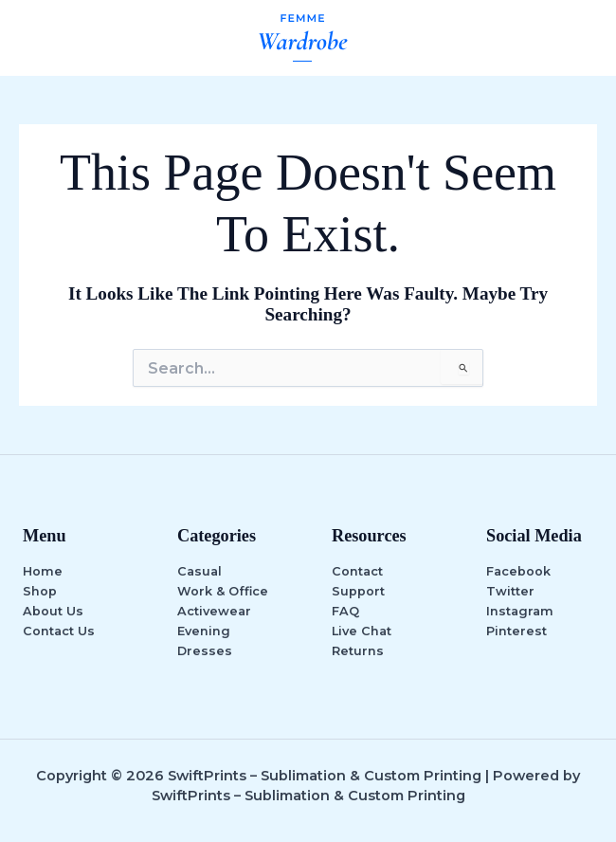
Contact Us (59, 631)
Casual (199, 571)
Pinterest (516, 631)
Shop (40, 591)
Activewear (214, 611)
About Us (53, 611)
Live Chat (362, 631)
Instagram (520, 611)
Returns (358, 651)
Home (43, 571)
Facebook (518, 571)
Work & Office (223, 591)
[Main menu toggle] (579, 38)
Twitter (510, 591)
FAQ (345, 611)
